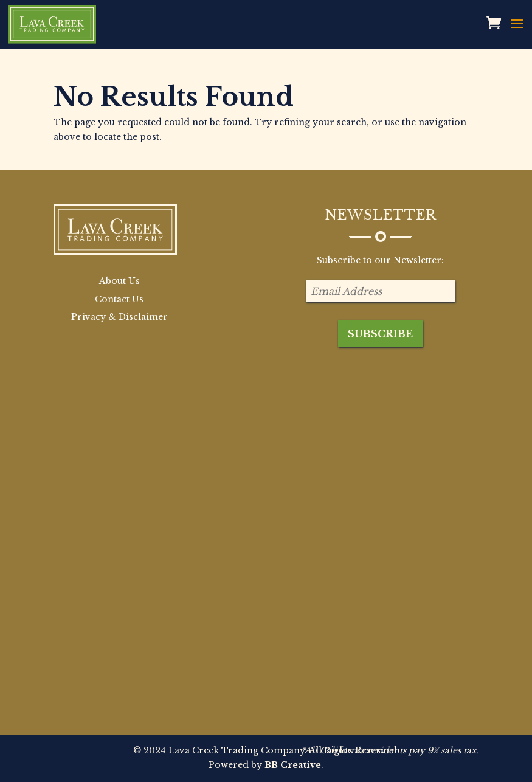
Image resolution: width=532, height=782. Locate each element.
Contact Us (119, 299)
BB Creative (293, 765)
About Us (119, 281)
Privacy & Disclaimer (119, 317)
